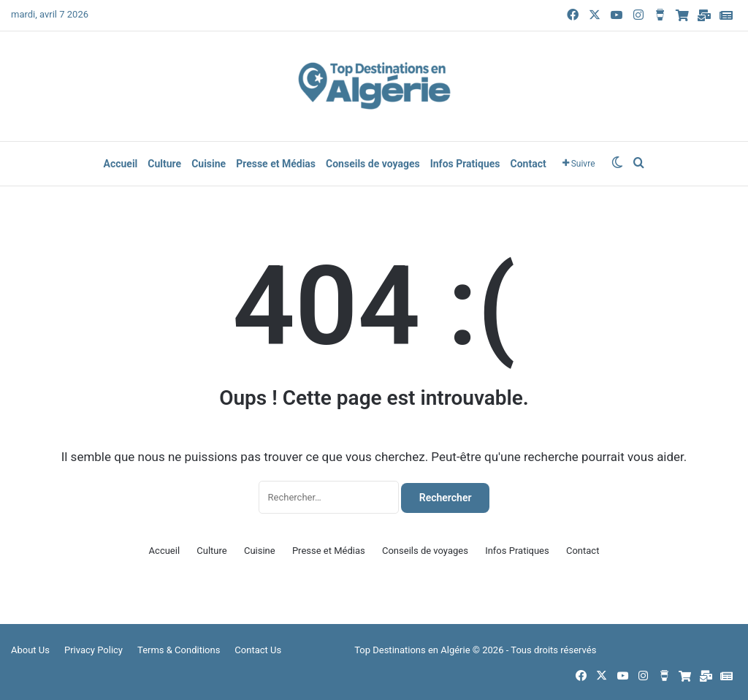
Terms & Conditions (179, 650)
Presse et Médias (276, 164)
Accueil (120, 164)
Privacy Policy (93, 650)
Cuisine (209, 164)
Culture (164, 164)
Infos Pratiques (465, 164)
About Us (30, 650)
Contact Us (258, 650)
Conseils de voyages (373, 164)
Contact (528, 164)
